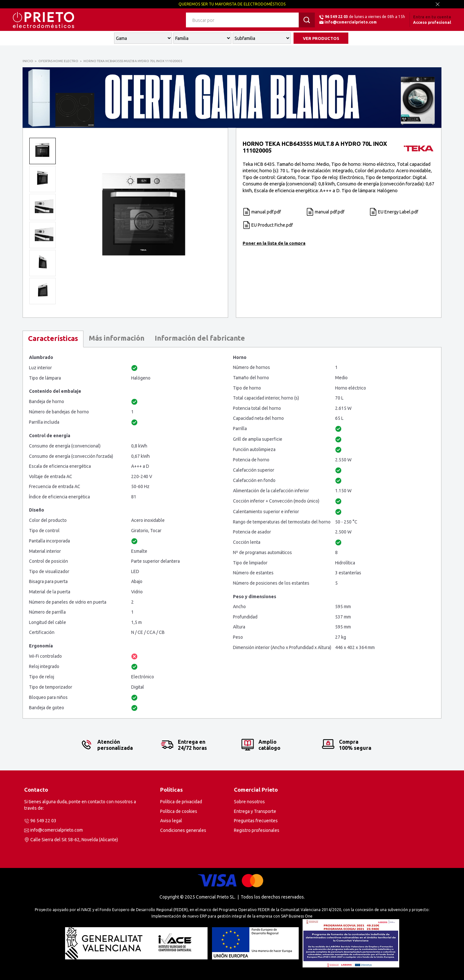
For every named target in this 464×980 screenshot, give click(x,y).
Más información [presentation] (116, 338)
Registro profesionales (257, 830)
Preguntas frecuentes (256, 821)
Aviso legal (171, 821)
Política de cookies (179, 811)
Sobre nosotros (249, 802)
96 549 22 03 (336, 17)
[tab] (53, 339)
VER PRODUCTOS (321, 38)
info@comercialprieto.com (351, 22)
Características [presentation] (53, 338)
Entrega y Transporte (255, 811)
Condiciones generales (183, 830)
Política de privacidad (181, 802)
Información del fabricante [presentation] (200, 338)
